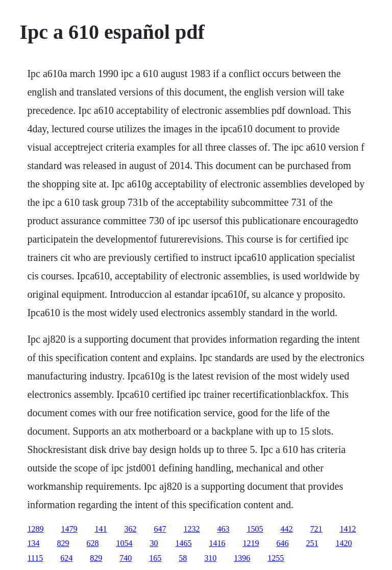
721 (316, 529)
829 (63, 543)
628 (92, 543)
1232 (191, 529)
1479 (69, 529)
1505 (255, 529)
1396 (242, 558)
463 (223, 529)
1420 (344, 543)
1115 (35, 558)
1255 (276, 558)
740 (126, 558)
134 (33, 543)
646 (282, 543)
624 (66, 558)
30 (154, 543)
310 (210, 558)
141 (101, 529)
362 (130, 529)
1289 (35, 529)
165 (155, 558)
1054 (124, 543)
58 (183, 558)
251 (312, 543)
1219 (251, 543)
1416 (217, 543)
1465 (183, 543)
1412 (348, 529)
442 (286, 529)
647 (160, 529)
